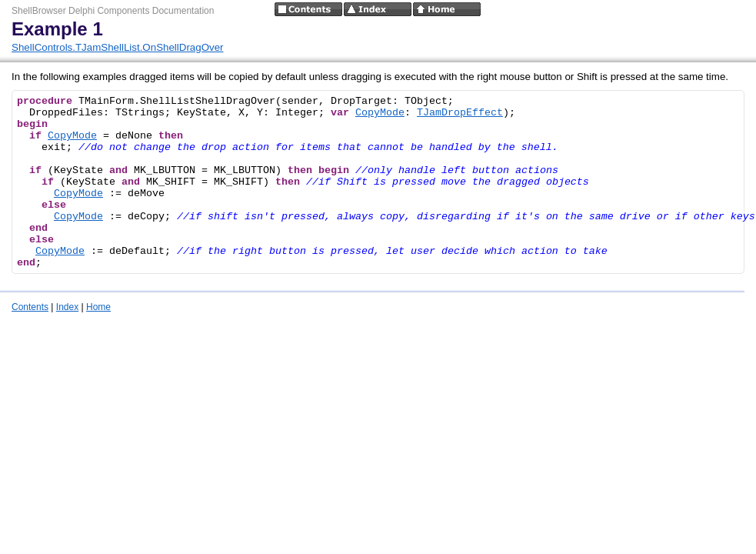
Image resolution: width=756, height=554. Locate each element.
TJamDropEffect (460, 113)
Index (67, 307)
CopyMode (380, 113)
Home (98, 307)
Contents (30, 307)
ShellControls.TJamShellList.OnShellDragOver (118, 47)
